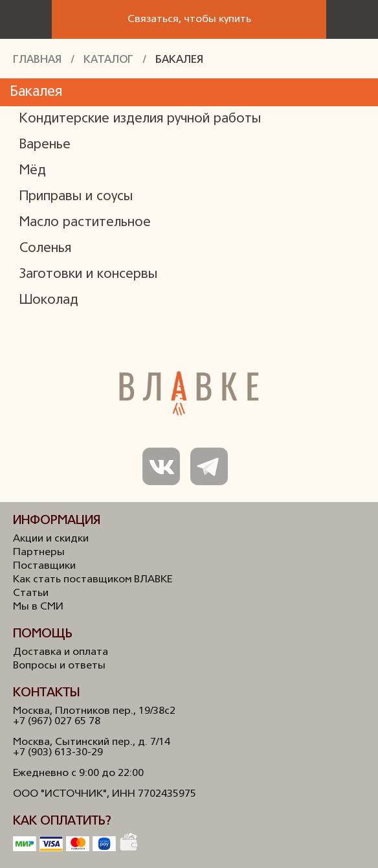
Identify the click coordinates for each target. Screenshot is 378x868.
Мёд (33, 171)
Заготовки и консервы (88, 275)
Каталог (108, 60)
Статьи (31, 593)
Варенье (45, 145)
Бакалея (179, 60)
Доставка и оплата (61, 652)
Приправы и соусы (76, 197)
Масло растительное (85, 223)
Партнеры (39, 553)
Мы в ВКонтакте (161, 466)
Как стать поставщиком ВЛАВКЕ (93, 580)
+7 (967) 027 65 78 (57, 722)
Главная (37, 60)
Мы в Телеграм (209, 466)
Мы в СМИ (38, 607)
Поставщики (44, 566)
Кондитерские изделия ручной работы (140, 119)
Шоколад (49, 301)
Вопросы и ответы (59, 666)
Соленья (45, 249)
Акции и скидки (51, 539)
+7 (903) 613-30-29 (58, 753)
